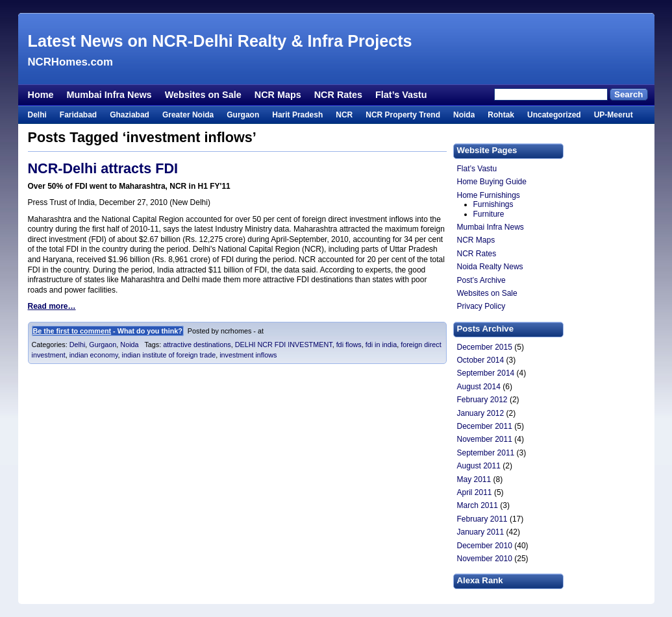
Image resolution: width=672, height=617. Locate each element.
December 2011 (485, 426)
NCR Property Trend (403, 115)
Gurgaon (243, 115)
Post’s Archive (481, 280)
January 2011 (481, 532)
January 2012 (481, 413)
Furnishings (493, 204)
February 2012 (482, 400)
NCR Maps (278, 95)
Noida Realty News (490, 267)
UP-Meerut (614, 115)
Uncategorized (554, 115)
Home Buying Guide (492, 182)
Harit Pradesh (297, 115)
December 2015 (485, 347)
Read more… (52, 306)
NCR (344, 115)
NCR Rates (338, 95)
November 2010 (485, 559)
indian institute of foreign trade (169, 355)
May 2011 (474, 479)
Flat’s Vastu (401, 95)
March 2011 (478, 505)
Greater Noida (188, 115)
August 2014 (479, 387)
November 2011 (485, 439)
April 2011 (475, 492)
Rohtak (501, 115)
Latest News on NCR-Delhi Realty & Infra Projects (220, 41)
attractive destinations (197, 345)
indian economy (94, 355)
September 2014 (486, 373)
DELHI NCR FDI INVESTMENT (284, 345)
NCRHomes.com (70, 62)
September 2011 (486, 453)
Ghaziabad (130, 115)
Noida (464, 115)
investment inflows (248, 355)
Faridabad (78, 115)
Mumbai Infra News (109, 95)
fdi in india (381, 345)
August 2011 (479, 466)
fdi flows (349, 345)
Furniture (489, 214)
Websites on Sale (203, 95)
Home (41, 95)
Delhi (37, 115)
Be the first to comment (72, 331)
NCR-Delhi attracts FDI (103, 168)
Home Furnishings (489, 195)
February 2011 (482, 519)
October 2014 (481, 360)
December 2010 (485, 546)
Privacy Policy (481, 306)
